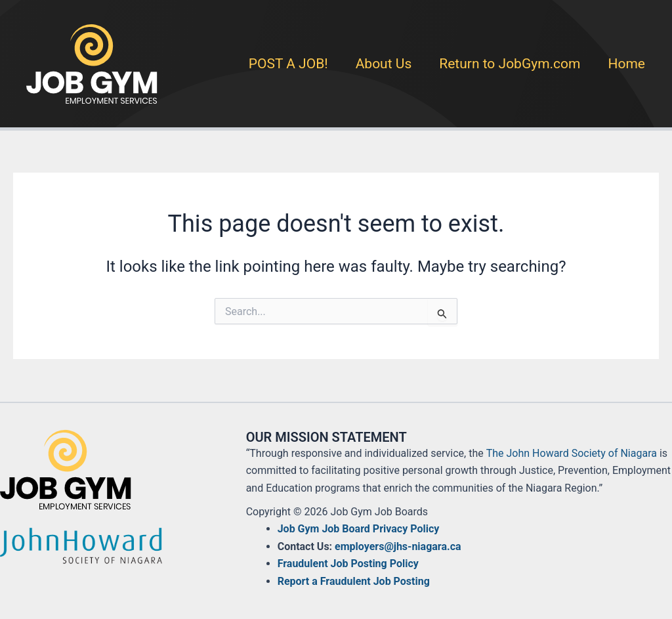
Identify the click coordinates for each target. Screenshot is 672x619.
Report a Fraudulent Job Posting (354, 581)
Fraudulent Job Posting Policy (348, 564)
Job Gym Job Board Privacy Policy (359, 529)
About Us (384, 64)
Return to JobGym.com (510, 64)
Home (626, 64)
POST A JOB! (288, 64)
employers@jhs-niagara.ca (398, 546)
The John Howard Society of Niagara (572, 453)
